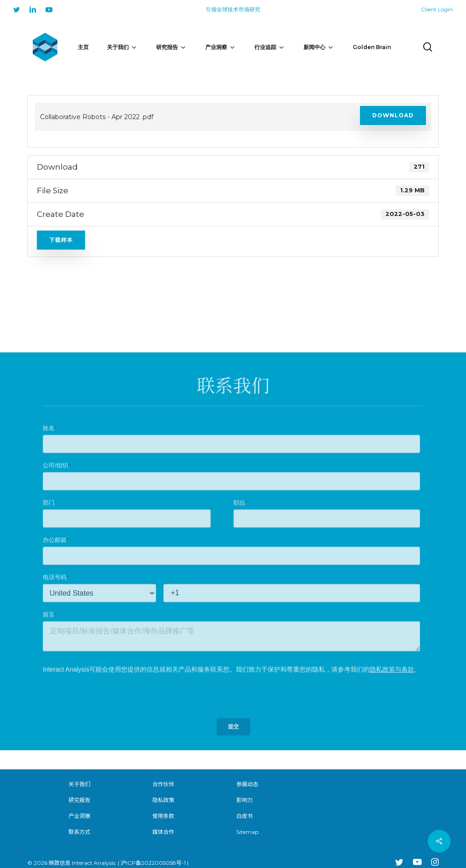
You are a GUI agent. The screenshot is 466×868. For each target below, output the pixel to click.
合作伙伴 (163, 784)
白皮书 (244, 816)
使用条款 (163, 816)
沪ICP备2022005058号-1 (153, 863)
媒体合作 (163, 832)
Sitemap (247, 832)
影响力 (244, 800)
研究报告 (79, 800)
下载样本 (61, 240)
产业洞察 (79, 816)
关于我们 (79, 784)
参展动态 (247, 784)
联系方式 (79, 832)
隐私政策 (163, 800)
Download (393, 115)
